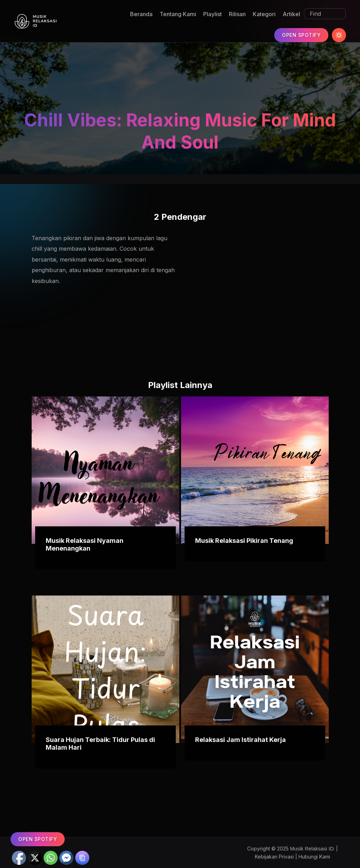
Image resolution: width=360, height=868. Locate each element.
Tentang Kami (178, 14)
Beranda (141, 14)
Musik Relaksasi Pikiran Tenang (244, 541)
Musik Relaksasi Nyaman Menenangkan (85, 544)
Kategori (264, 14)
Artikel (291, 14)
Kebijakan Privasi (274, 857)
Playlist (213, 14)
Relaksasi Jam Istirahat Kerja (240, 740)
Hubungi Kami (314, 857)
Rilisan (237, 14)
